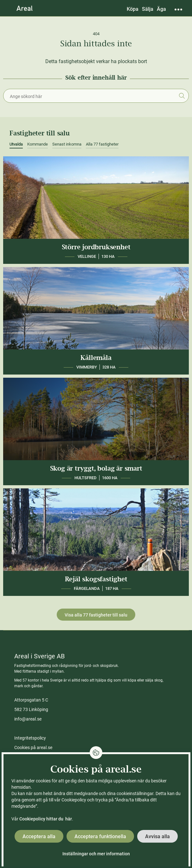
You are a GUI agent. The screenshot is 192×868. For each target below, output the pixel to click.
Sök (182, 96)
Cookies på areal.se (33, 747)
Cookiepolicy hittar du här (46, 819)
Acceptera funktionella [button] (100, 836)
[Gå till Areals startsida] (25, 8)
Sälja (148, 9)
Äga (161, 9)
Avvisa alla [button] (157, 836)
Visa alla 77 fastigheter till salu (96, 615)
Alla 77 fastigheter (102, 144)
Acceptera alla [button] (39, 836)
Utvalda (16, 144)
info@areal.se (28, 719)
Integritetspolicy (30, 738)
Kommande (38, 144)
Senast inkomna (67, 144)
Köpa (133, 9)
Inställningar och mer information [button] (96, 854)
